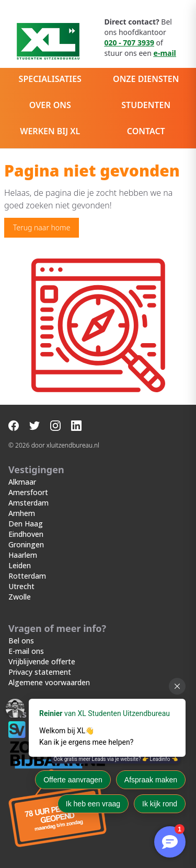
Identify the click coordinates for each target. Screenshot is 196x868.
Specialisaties (50, 79)
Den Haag (26, 524)
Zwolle (20, 597)
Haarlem (23, 555)
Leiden (20, 565)
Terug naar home (42, 227)
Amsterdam (28, 503)
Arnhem (22, 513)
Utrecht (21, 586)
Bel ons (21, 641)
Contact (146, 131)
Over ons (50, 105)
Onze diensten (146, 79)
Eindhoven (26, 534)
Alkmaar (22, 482)
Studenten (146, 105)
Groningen (26, 544)
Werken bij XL (50, 131)
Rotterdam (27, 576)
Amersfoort (28, 492)
